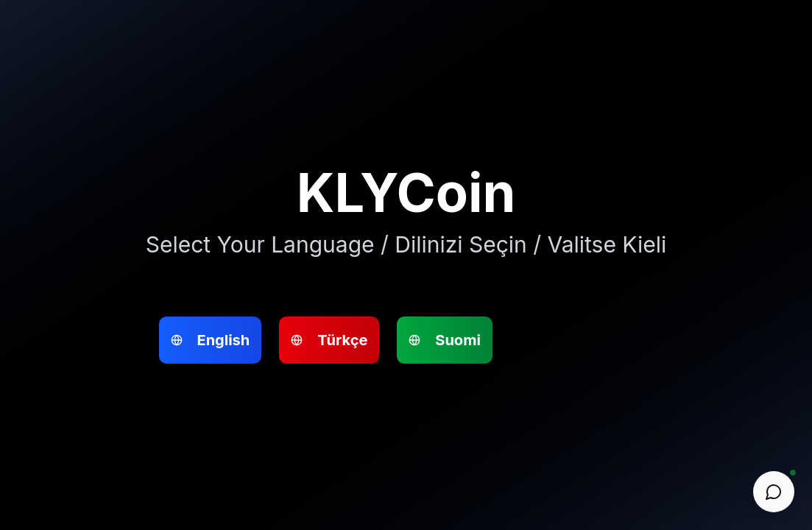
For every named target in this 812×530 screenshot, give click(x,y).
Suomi (373, 184)
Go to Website (347, 345)
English (317, 184)
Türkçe (258, 184)
